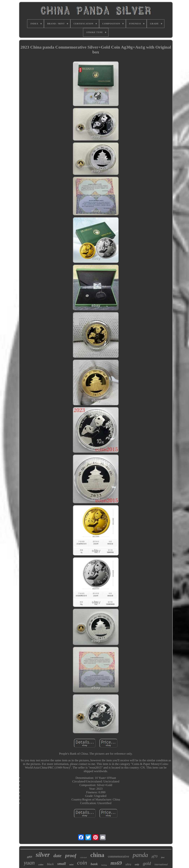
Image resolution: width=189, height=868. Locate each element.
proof (71, 855)
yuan (29, 863)
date (57, 856)
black (50, 864)
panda (140, 855)
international (161, 864)
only (137, 864)
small (62, 864)
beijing (104, 865)
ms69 (116, 863)
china (97, 855)
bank (94, 864)
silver (43, 855)
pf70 (155, 856)
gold (147, 863)
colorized (83, 857)
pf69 (30, 857)
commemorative (119, 856)
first (163, 857)
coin (82, 863)
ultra (128, 864)
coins (41, 864)
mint (72, 865)
